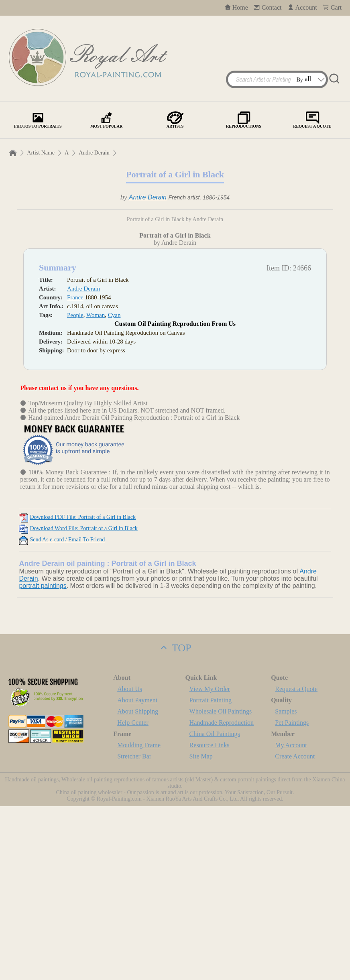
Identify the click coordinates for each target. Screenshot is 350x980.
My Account (291, 919)
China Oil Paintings (215, 908)
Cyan (114, 489)
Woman (96, 489)
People (75, 489)
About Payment (137, 874)
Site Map (201, 930)
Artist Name (41, 153)
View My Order (210, 863)
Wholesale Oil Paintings (221, 885)
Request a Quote (296, 863)
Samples (286, 885)
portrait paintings (43, 759)
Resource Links (210, 919)
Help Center (133, 896)
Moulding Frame (139, 919)
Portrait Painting (211, 874)
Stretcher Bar (134, 930)
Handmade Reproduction (222, 896)
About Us (130, 863)
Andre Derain (94, 153)
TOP (175, 822)
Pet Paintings (292, 896)
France (75, 471)
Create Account (295, 930)
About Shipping (138, 885)
